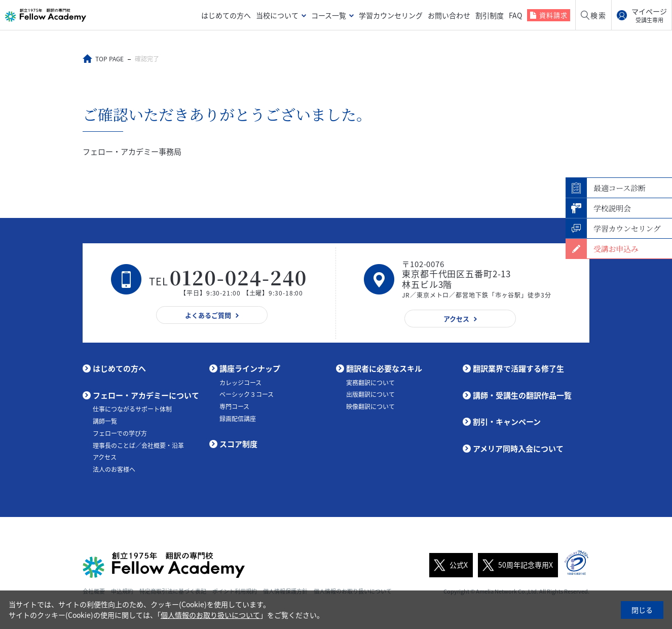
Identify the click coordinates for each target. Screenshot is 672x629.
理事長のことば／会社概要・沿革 (138, 446)
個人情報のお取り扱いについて (210, 615)
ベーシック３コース (247, 394)
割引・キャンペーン (507, 422)
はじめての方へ (226, 15)
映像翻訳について (370, 406)
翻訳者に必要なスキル (384, 368)
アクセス (105, 457)
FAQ (515, 15)
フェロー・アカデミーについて (146, 395)
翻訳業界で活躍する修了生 (518, 368)
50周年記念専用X (515, 565)
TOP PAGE (109, 59)
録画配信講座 (238, 419)
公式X (449, 565)
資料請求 (553, 15)
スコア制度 (238, 444)
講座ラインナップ (250, 368)
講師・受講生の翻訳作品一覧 (522, 395)
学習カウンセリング (391, 15)
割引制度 (490, 15)
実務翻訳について (370, 383)
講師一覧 (105, 421)
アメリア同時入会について (518, 449)
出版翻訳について (370, 394)
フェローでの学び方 (120, 433)
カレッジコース (240, 383)
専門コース (234, 406)
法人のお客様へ (114, 469)
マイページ (649, 15)
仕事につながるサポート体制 (132, 409)
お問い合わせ (449, 15)
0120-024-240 (239, 277)
